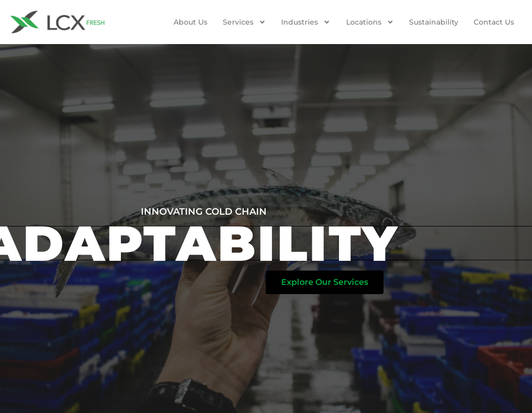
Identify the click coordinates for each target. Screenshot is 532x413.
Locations (370, 22)
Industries (306, 22)
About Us (190, 22)
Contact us (494, 22)
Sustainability (434, 22)
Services (244, 22)
